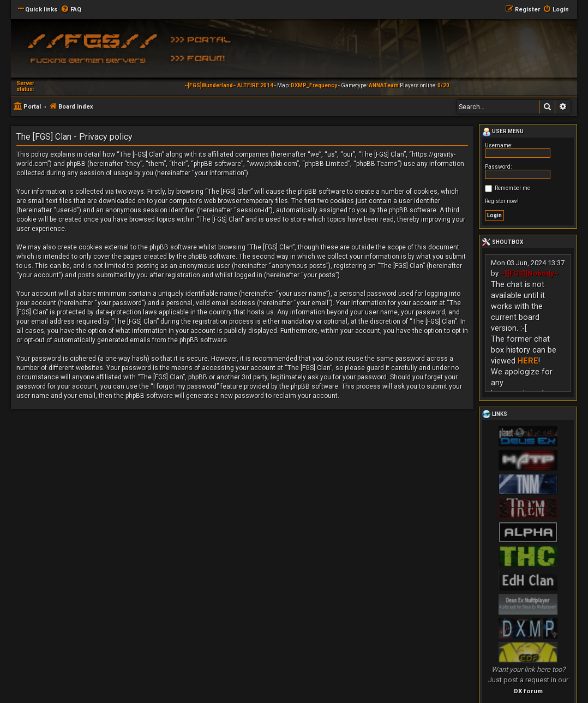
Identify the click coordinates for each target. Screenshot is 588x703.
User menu (503, 132)
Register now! (502, 201)
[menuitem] (71, 10)
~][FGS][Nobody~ (530, 273)
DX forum (528, 691)
